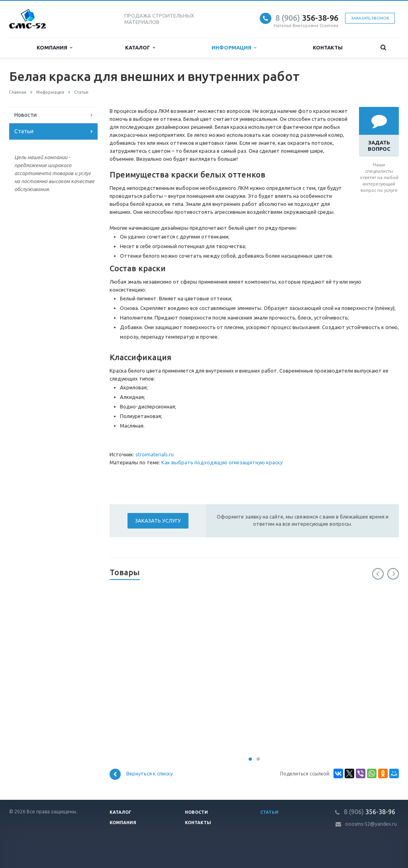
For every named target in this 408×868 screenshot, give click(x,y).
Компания (54, 48)
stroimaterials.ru (155, 454)
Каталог (140, 48)
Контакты (328, 47)
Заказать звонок (370, 18)
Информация (234, 48)
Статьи (24, 131)
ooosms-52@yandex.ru (371, 824)
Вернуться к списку (141, 774)
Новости (25, 115)
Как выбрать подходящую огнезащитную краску (222, 462)
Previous (378, 574)
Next (393, 574)
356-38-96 (307, 18)
